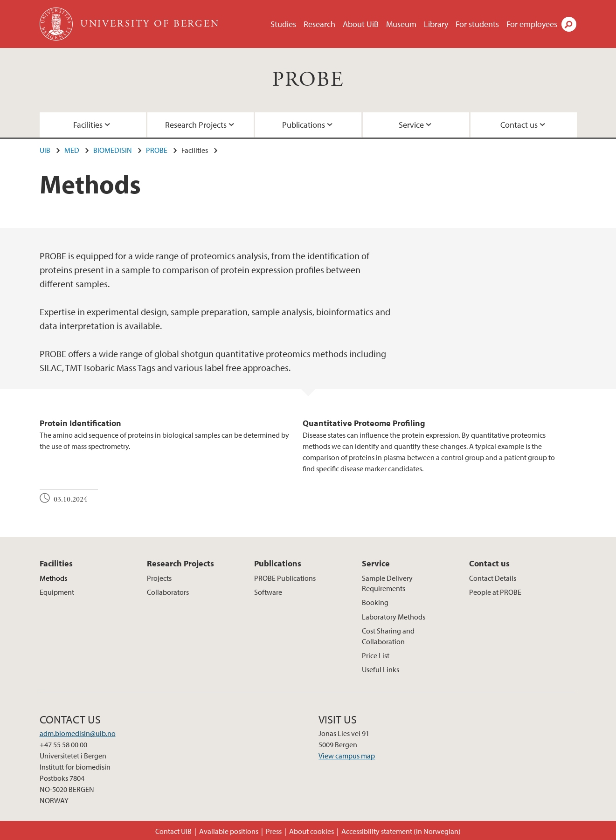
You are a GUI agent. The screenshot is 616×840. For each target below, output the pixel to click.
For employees (532, 24)
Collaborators (168, 592)
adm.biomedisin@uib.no (78, 733)
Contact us (519, 125)
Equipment (57, 592)
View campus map (347, 756)
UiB (45, 150)
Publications (304, 125)
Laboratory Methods (394, 617)
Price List (376, 655)
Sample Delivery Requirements (387, 583)
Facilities (88, 125)
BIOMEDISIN (113, 150)
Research (319, 24)
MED (72, 150)
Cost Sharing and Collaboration (388, 636)
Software (268, 592)
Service (411, 125)
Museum (401, 24)
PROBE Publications (285, 578)
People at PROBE (495, 592)
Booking (375, 602)
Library (436, 24)
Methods (53, 578)
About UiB (361, 24)
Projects (159, 578)
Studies (283, 24)
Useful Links (381, 669)
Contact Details (493, 578)
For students (477, 24)
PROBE (308, 80)
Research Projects (196, 125)
